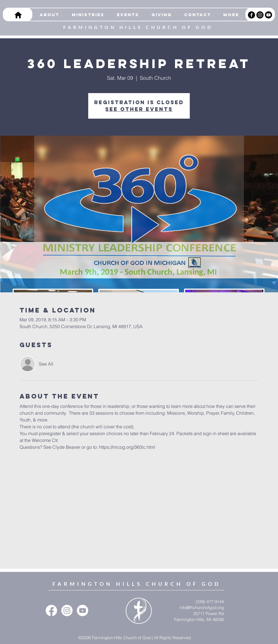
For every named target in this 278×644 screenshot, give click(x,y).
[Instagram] (260, 15)
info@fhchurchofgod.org (202, 608)
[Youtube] (268, 15)
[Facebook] (251, 15)
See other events (139, 109)
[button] (86, 15)
